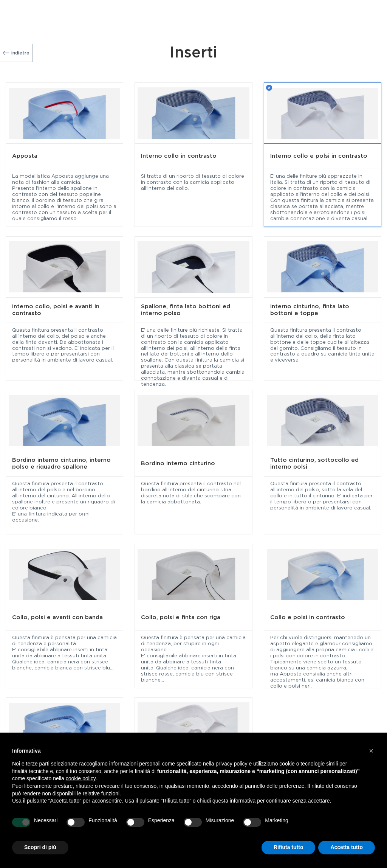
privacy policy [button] (232, 764)
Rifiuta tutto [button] (289, 847)
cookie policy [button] (81, 778)
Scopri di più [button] (40, 847)
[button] (371, 751)
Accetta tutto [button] (347, 847)
